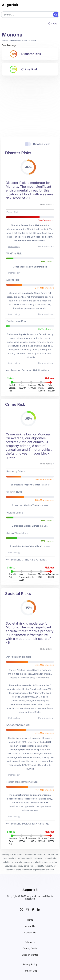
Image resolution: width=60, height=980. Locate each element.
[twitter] (21, 909)
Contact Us (30, 933)
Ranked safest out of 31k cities (18, 41)
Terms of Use (30, 971)
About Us (30, 926)
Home (30, 920)
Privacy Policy (30, 964)
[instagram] (27, 909)
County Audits (30, 948)
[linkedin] (39, 909)
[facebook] (33, 909)
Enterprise (30, 942)
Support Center (30, 955)
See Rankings (9, 45)
